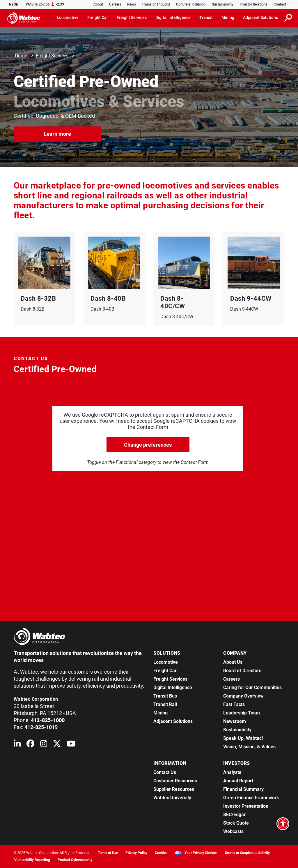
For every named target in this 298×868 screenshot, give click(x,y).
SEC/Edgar (234, 815)
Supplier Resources (174, 789)
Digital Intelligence (173, 687)
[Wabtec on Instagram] (44, 745)
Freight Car (165, 671)
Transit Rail (165, 704)
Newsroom (235, 721)
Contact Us (165, 772)
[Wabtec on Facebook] (30, 745)
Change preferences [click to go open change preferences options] (148, 445)
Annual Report (238, 781)
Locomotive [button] (68, 17)
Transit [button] (206, 17)
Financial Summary (243, 789)
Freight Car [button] (98, 17)
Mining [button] (228, 17)
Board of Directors (242, 671)
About (98, 4)
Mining (160, 713)
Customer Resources (175, 781)
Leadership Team (242, 713)
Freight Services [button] (132, 17)
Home (21, 56)
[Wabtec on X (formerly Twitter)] (57, 745)
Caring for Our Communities (252, 687)
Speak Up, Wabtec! (243, 738)
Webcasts (233, 831)
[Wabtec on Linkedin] (17, 745)
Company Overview (243, 696)
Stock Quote (236, 823)
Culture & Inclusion (191, 4)
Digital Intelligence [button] (173, 17)
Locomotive (166, 662)
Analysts (232, 772)
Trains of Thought (156, 4)
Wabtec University (172, 798)
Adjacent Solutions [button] (260, 17)
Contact (280, 4)
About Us (233, 662)
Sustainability (223, 4)
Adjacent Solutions (173, 721)
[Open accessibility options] (283, 824)
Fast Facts (234, 704)
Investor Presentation (246, 806)
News (132, 4)
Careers (115, 4)
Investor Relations (253, 4)
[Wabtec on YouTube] (71, 745)
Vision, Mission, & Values (249, 747)
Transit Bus (165, 696)
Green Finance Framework (251, 798)
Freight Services (52, 56)
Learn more (57, 134)
